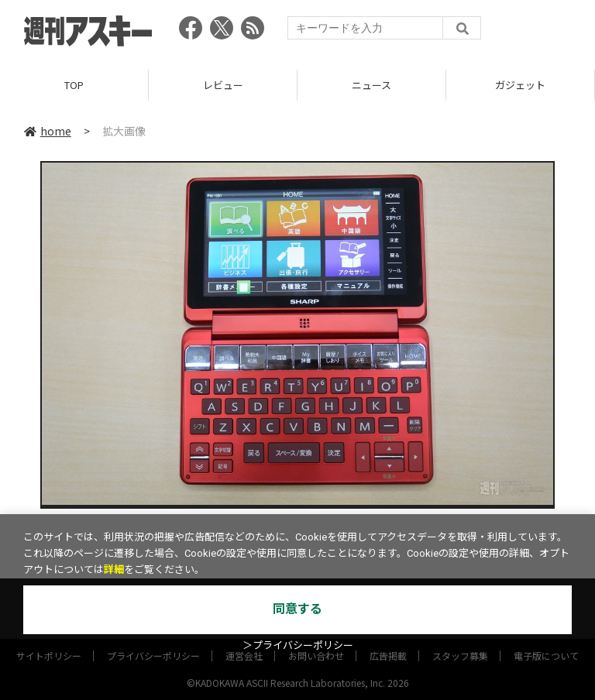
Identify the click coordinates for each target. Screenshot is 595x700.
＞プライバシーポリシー (298, 645)
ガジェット (520, 85)
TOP (74, 85)
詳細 (114, 570)
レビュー (223, 85)
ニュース (371, 85)
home (48, 131)
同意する (297, 609)
